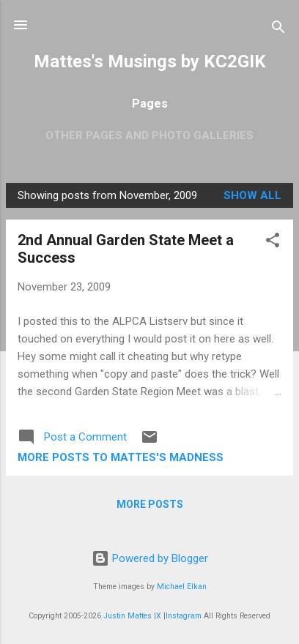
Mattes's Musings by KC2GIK (150, 61)
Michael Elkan (182, 587)
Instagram (184, 616)
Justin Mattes (128, 616)
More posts (150, 504)
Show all (252, 195)
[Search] (278, 30)
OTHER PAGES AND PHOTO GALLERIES (149, 135)
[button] (273, 243)
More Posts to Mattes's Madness (121, 457)
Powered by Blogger (150, 558)
